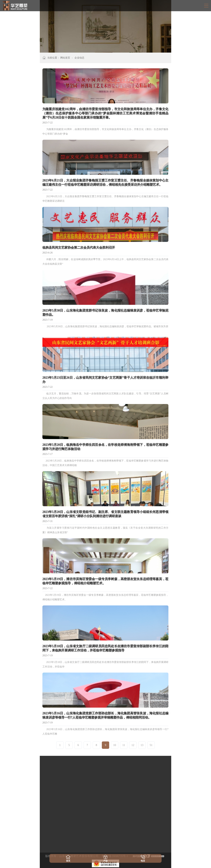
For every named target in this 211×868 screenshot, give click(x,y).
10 (115, 745)
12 (133, 745)
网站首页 (65, 58)
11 (124, 745)
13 (142, 745)
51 (151, 745)
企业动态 (79, 58)
